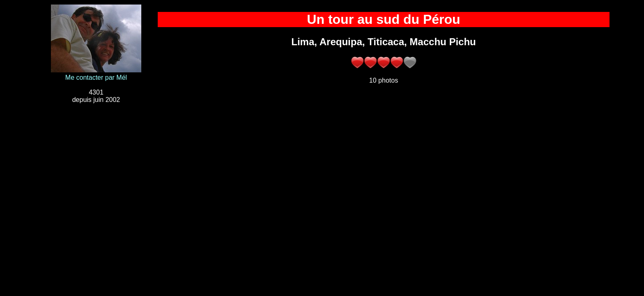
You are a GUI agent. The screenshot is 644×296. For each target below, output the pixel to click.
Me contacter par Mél (96, 77)
